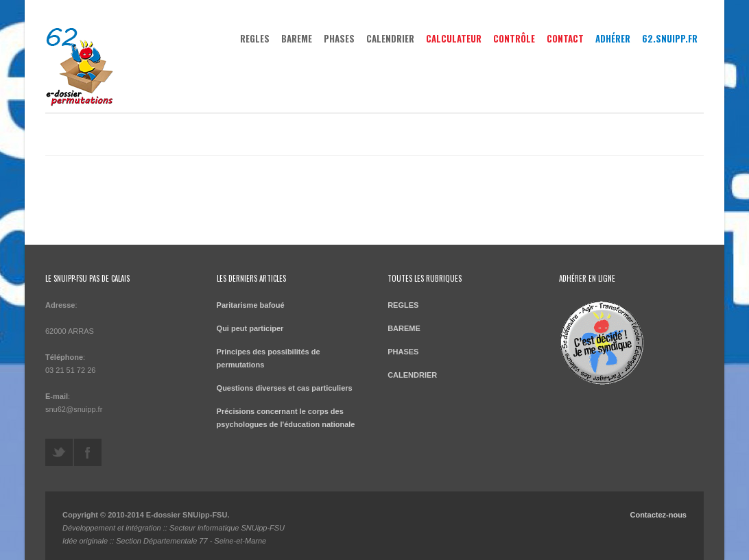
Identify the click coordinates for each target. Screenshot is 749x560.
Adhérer (613, 38)
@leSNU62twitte (59, 452)
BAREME (297, 38)
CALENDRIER (390, 38)
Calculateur (454, 38)
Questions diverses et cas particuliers (285, 388)
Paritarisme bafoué (251, 305)
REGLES (255, 38)
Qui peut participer (250, 328)
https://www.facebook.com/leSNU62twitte (88, 452)
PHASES (339, 38)
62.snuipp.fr (670, 38)
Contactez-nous (658, 515)
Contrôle (514, 38)
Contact (565, 38)
